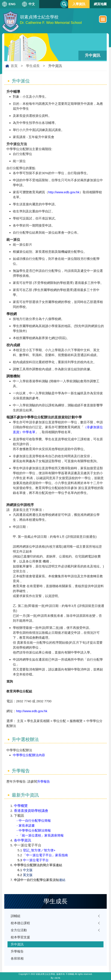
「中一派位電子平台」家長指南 (45, 855)
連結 (62, 880)
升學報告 (43, 781)
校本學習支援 (20, 937)
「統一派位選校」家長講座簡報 (41, 835)
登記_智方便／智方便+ (39, 850)
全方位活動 (19, 930)
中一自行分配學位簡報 (35, 821)
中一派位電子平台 (36, 860)
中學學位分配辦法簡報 (35, 830)
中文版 (28, 870)
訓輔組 (16, 916)
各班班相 (17, 958)
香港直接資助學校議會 (31, 811)
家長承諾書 (27, 825)
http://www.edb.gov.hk (64, 192)
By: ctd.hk (55, 978)
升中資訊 (17, 944)
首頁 (14, 66)
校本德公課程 (20, 923)
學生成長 (33, 66)
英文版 (28, 875)
